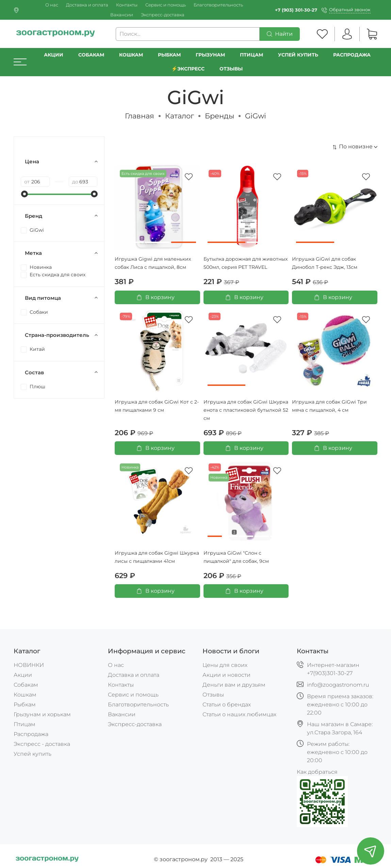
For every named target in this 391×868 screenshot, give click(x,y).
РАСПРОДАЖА (352, 55)
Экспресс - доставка (42, 744)
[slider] (24, 194)
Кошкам (131, 55)
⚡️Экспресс (188, 69)
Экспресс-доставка (163, 15)
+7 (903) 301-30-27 (296, 10)
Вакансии (122, 15)
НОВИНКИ (29, 665)
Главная (140, 116)
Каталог (180, 116)
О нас (52, 5)
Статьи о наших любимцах (239, 714)
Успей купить (32, 754)
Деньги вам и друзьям (234, 685)
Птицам (251, 55)
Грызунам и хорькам (42, 714)
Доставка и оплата (87, 5)
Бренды (219, 116)
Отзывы (231, 69)
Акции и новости (226, 675)
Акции (54, 55)
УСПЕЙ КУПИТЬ (298, 55)
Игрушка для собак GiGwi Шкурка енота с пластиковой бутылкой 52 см (246, 410)
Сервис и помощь (166, 5)
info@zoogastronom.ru (338, 685)
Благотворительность (218, 5)
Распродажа (31, 734)
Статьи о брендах (227, 705)
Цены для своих (225, 665)
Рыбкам (169, 55)
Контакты (127, 5)
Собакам (91, 55)
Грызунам (210, 55)
